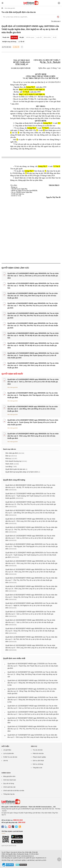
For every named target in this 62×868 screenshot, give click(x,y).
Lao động (9, 467)
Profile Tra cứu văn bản (10, 757)
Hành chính (9, 464)
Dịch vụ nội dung (38, 764)
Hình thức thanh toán (10, 780)
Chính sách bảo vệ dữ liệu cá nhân (14, 791)
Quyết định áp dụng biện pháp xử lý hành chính (22, 472)
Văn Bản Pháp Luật (7, 860)
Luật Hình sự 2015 (41, 860)
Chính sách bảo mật (9, 787)
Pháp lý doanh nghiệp (39, 757)
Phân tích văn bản (38, 753)
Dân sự (8, 456)
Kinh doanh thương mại (13, 461)
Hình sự (8, 458)
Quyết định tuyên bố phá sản (15, 469)
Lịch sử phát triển (9, 753)
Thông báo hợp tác (9, 794)
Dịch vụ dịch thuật (38, 761)
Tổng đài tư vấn (38, 768)
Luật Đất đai (30, 860)
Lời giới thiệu (7, 750)
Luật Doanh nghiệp (20, 860)
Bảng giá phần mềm (9, 776)
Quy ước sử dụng (9, 783)
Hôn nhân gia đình (13, 387)
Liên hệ (6, 761)
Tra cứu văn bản (38, 750)
